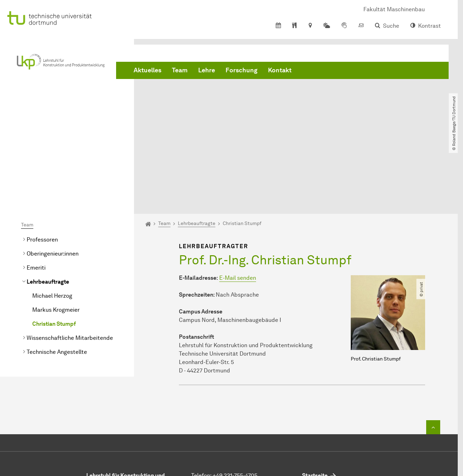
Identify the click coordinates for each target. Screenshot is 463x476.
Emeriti (36, 195)
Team (180, 70)
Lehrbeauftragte (48, 209)
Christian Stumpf (54, 251)
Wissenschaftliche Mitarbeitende (70, 265)
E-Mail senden (238, 205)
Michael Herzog (52, 223)
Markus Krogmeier (56, 237)
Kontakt (280, 70)
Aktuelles (147, 70)
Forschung (241, 70)
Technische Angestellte (57, 279)
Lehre (207, 70)
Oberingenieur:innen (53, 181)
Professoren (42, 167)
